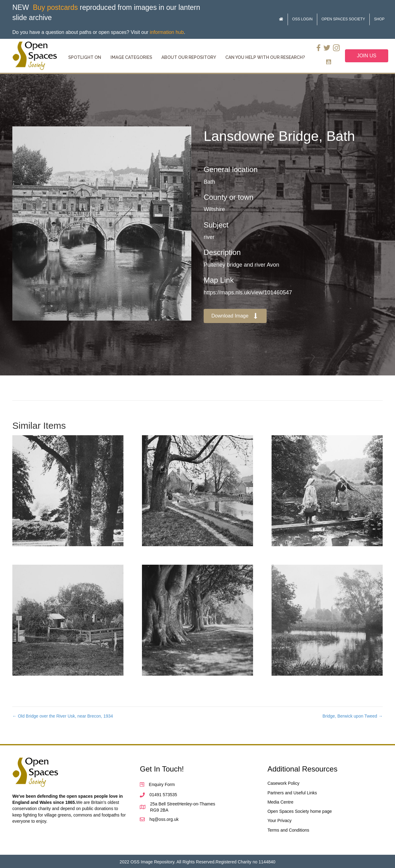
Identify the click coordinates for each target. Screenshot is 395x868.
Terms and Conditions (288, 830)
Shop (379, 19)
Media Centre (281, 802)
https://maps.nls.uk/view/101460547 (248, 293)
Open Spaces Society (343, 19)
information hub (167, 32)
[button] (235, 316)
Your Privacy (280, 821)
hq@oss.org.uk (164, 819)
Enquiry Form (162, 784)
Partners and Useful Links (292, 793)
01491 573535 (163, 795)
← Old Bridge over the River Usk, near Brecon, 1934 (63, 716)
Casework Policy (283, 783)
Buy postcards (55, 7)
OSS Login (302, 19)
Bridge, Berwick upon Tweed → (353, 716)
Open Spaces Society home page (300, 811)
